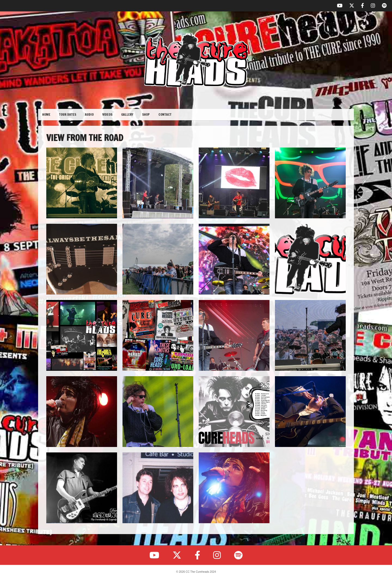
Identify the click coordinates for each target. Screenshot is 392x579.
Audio (89, 114)
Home (46, 114)
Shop (146, 114)
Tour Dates (68, 114)
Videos (107, 114)
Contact (165, 114)
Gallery (127, 114)
